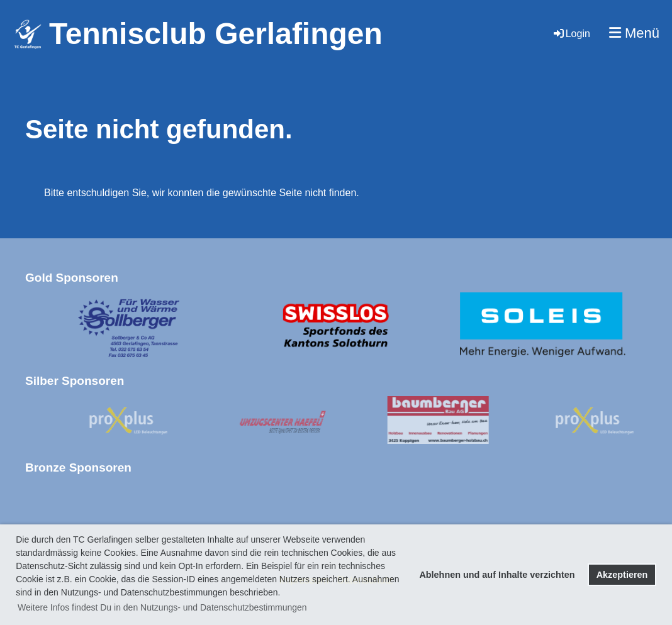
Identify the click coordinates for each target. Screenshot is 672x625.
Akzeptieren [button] (622, 575)
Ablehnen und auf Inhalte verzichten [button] (497, 575)
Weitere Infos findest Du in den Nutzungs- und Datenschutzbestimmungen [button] (162, 607)
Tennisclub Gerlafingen (216, 34)
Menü (634, 33)
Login (571, 34)
